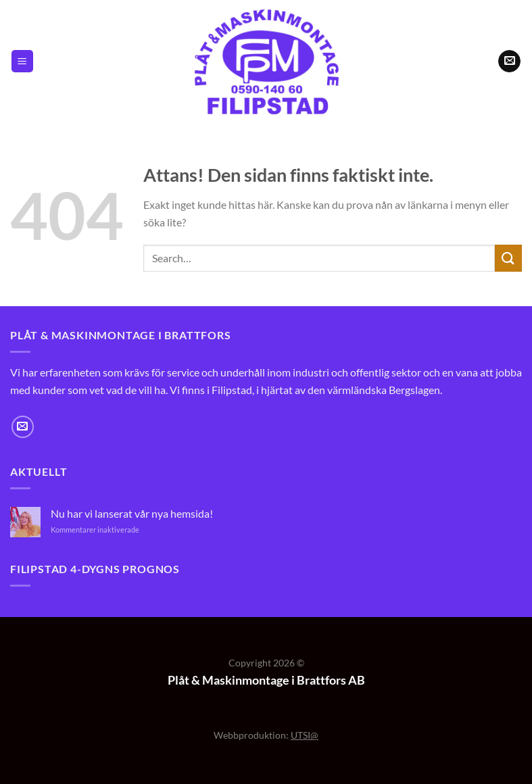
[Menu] (22, 61)
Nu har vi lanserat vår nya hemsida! (132, 513)
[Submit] (508, 258)
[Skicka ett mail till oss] (509, 62)
